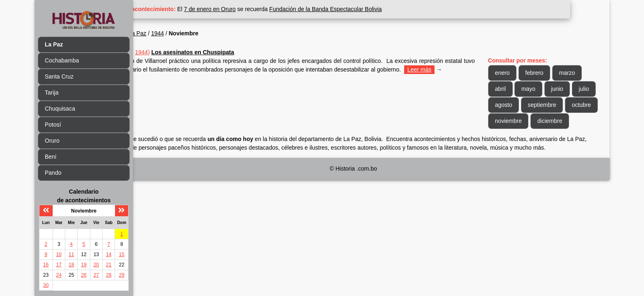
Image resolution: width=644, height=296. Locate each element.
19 (84, 265)
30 (46, 285)
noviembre (553, 121)
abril (510, 89)
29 (122, 275)
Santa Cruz (59, 76)
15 (122, 254)
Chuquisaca (60, 109)
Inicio (153, 33)
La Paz (177, 33)
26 (84, 275)
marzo (577, 73)
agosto (539, 105)
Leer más (158, 78)
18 (71, 265)
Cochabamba (62, 60)
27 (96, 275)
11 (71, 254)
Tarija (52, 92)
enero (512, 73)
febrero (544, 73)
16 (46, 265)
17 (59, 265)
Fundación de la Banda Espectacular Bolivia (365, 9)
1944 (197, 33)
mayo (538, 89)
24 (59, 275)
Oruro (52, 141)
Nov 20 (162, 52)
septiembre (578, 105)
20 (96, 265)
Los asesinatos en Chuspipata (232, 52)
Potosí (53, 125)
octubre (514, 121)
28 (109, 275)
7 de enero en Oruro (249, 9)
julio (510, 105)
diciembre (517, 137)
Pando (53, 173)
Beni (51, 157)
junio (567, 89)
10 (59, 254)
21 (109, 265)
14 (109, 254)
